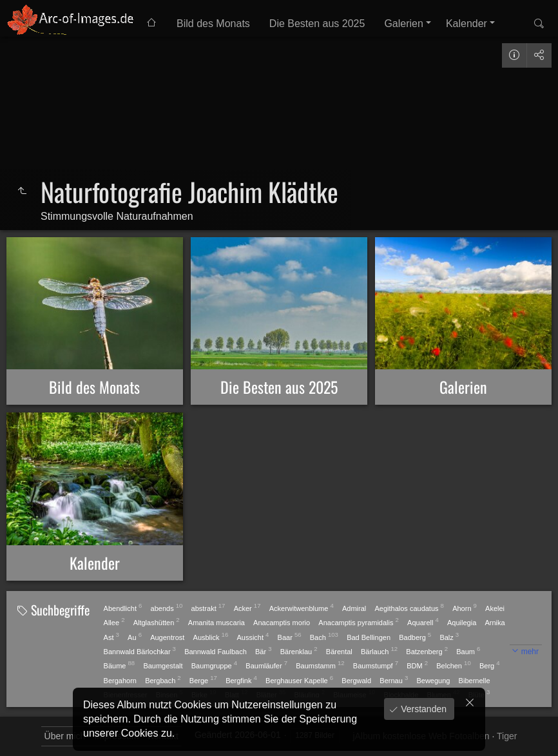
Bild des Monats (213, 24)
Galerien (403, 24)
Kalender (467, 24)
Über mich (65, 736)
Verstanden (422, 709)
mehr (530, 652)
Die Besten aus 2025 (317, 24)
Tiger (507, 736)
